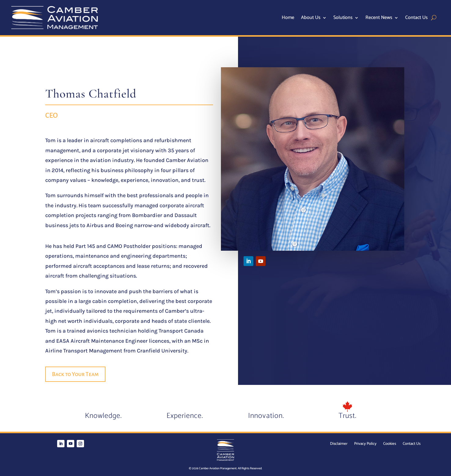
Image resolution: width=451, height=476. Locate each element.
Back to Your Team (75, 374)
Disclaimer (339, 444)
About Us (311, 19)
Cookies (390, 444)
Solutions (343, 19)
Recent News (379, 19)
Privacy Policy (365, 444)
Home (288, 19)
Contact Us (416, 19)
